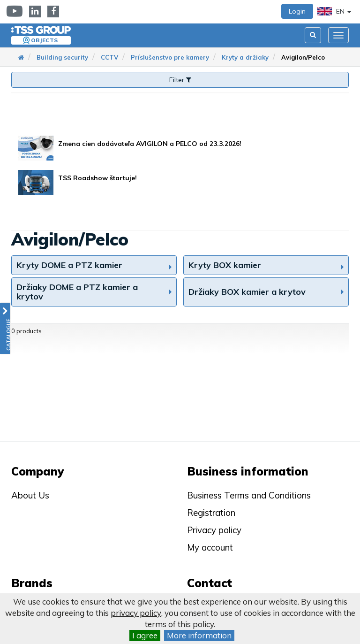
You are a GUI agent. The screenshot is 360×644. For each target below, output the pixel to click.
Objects (44, 40)
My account (210, 547)
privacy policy (136, 613)
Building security (62, 57)
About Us (30, 495)
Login (297, 11)
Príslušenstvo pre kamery (170, 57)
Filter (180, 80)
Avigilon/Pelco (303, 57)
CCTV (109, 57)
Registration (211, 513)
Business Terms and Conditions (249, 495)
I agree (145, 635)
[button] (5, 328)
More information (199, 635)
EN (334, 11)
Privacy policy (214, 530)
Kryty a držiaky (245, 57)
